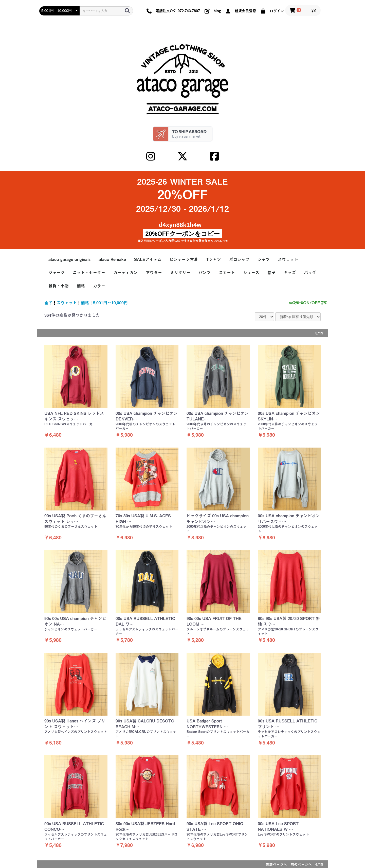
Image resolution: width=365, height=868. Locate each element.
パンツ (205, 273)
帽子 (271, 273)
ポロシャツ (239, 259)
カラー (99, 286)
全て (48, 303)
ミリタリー (180, 273)
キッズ (290, 273)
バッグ (310, 273)
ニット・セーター (89, 273)
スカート (227, 273)
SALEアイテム (148, 259)
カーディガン (125, 273)
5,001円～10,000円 (110, 303)
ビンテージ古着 (184, 259)
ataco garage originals (69, 259)
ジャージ (57, 273)
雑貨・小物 (59, 286)
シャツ (264, 259)
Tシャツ (214, 259)
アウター (154, 273)
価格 (81, 286)
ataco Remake (112, 259)
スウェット (288, 259)
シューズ (251, 273)
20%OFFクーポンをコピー (182, 234)
